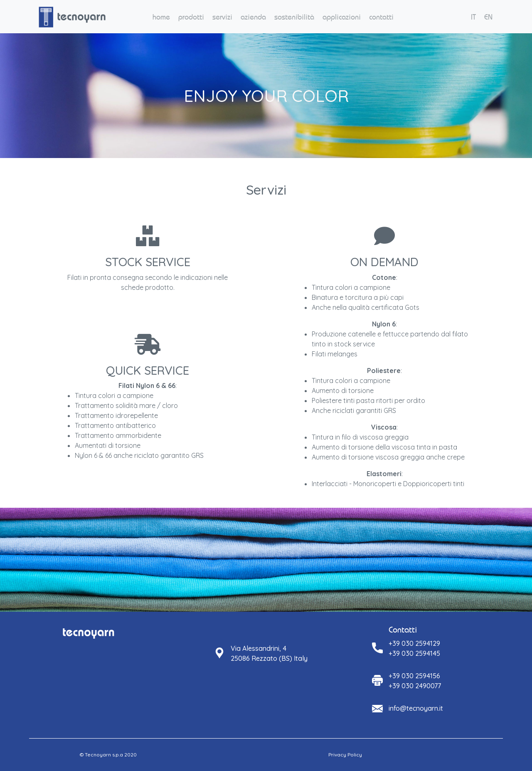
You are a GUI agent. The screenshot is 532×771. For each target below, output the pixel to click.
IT (473, 17)
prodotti (191, 17)
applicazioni (342, 17)
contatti (381, 17)
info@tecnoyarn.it (416, 708)
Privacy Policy (345, 755)
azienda (253, 17)
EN (488, 17)
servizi (222, 17)
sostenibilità (294, 17)
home (161, 17)
